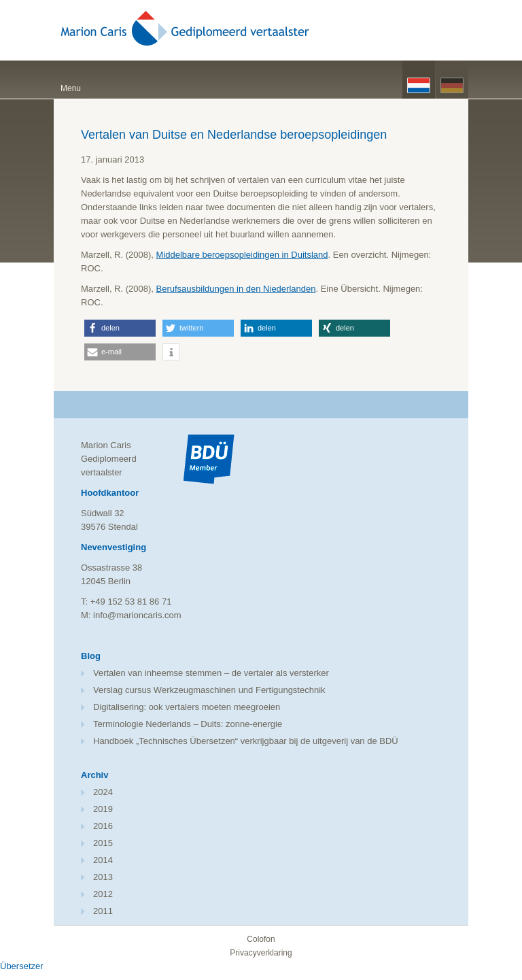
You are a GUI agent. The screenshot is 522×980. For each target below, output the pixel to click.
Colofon (261, 939)
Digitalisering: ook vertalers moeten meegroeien (187, 707)
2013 (103, 877)
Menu (71, 88)
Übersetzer (22, 966)
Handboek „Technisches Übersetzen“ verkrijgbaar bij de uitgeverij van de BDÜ (246, 741)
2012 (103, 894)
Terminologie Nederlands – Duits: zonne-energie (188, 724)
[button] (120, 328)
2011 (103, 911)
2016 (103, 826)
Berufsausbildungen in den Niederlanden (236, 289)
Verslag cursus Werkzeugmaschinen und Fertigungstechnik (209, 690)
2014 (103, 860)
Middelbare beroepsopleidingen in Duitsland (242, 255)
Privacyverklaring (261, 953)
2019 (103, 809)
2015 (103, 843)
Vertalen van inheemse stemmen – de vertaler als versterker (211, 673)
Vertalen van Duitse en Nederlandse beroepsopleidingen (234, 135)
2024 (103, 792)
